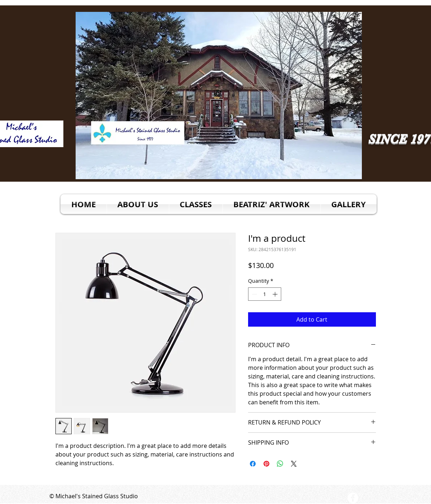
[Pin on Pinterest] (266, 464)
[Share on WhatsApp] (280, 464)
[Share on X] (294, 464)
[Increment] (276, 294)
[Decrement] (254, 294)
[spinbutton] (265, 294)
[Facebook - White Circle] (353, 498)
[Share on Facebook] (253, 464)
